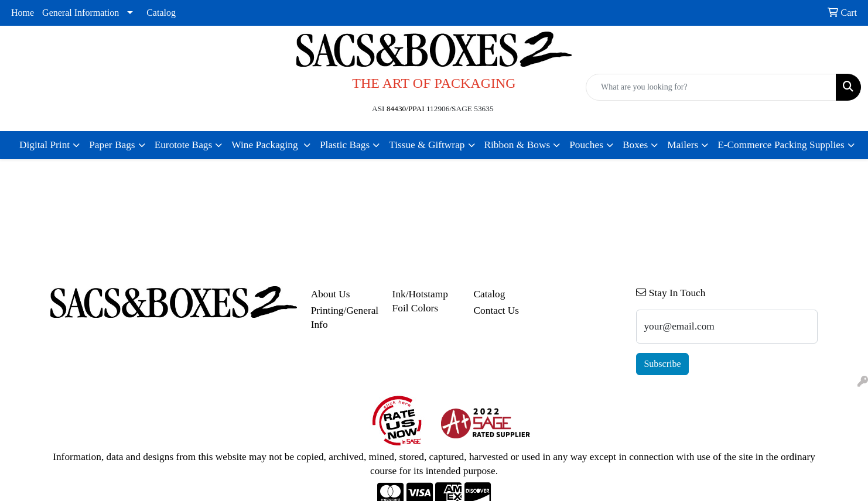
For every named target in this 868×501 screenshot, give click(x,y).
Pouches (586, 145)
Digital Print (45, 145)
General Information (81, 13)
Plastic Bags (345, 145)
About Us (331, 294)
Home (23, 13)
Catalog (161, 13)
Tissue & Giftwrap (427, 145)
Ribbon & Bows (517, 145)
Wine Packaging (266, 145)
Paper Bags (112, 145)
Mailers (683, 145)
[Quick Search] (711, 87)
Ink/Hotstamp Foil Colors (420, 301)
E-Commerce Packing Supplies (781, 145)
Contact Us (497, 310)
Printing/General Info (345, 318)
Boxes (635, 145)
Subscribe (662, 364)
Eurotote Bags (184, 145)
